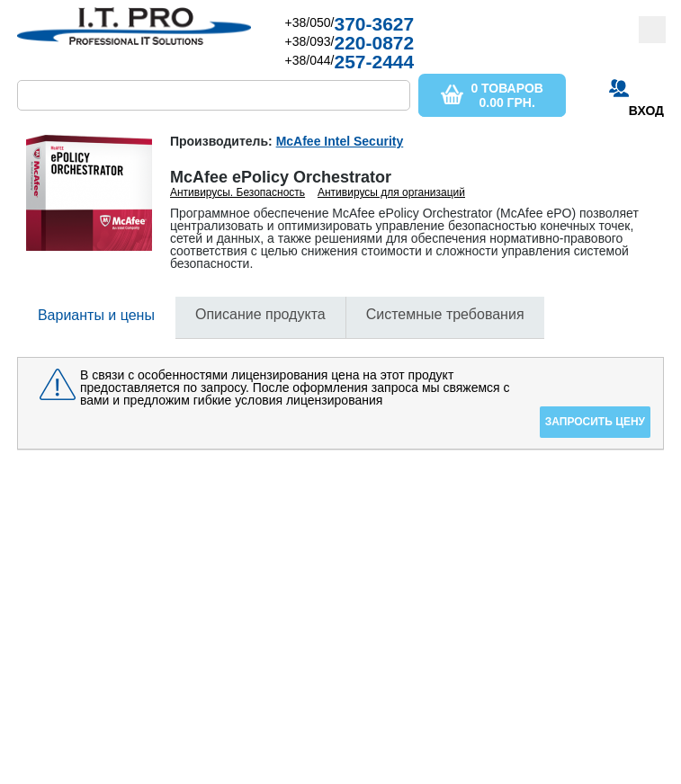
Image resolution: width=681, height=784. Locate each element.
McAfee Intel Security (340, 141)
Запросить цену (595, 422)
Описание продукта (260, 314)
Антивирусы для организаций (391, 192)
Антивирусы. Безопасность (237, 192)
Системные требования (445, 314)
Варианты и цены (96, 315)
